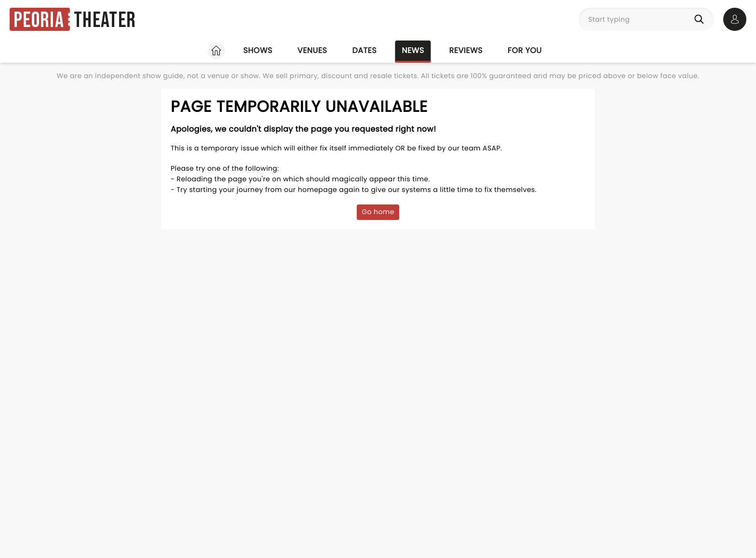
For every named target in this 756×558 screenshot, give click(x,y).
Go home (378, 212)
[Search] (701, 19)
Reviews (466, 50)
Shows (257, 50)
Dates (364, 50)
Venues (312, 50)
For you (525, 50)
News (413, 50)
